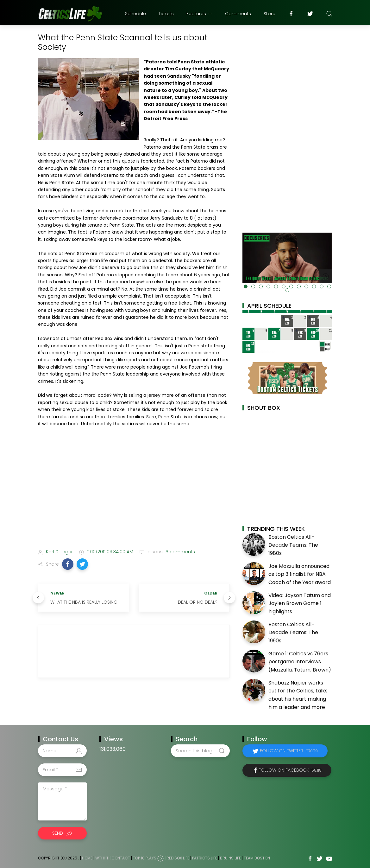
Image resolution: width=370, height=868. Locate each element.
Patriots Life (205, 858)
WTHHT (102, 858)
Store (270, 14)
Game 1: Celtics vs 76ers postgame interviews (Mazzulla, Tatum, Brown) (300, 662)
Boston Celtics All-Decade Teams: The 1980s (293, 545)
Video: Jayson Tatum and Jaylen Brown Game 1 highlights (300, 603)
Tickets (166, 14)
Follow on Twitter (289, 751)
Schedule (135, 14)
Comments (238, 14)
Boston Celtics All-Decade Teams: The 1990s (293, 633)
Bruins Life (230, 858)
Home (87, 858)
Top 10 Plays (145, 858)
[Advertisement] (134, 494)
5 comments (180, 552)
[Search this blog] (200, 751)
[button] (68, 564)
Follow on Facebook (290, 770)
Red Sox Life (178, 858)
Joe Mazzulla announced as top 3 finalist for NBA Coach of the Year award (300, 574)
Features (199, 14)
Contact (121, 858)
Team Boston (257, 858)
